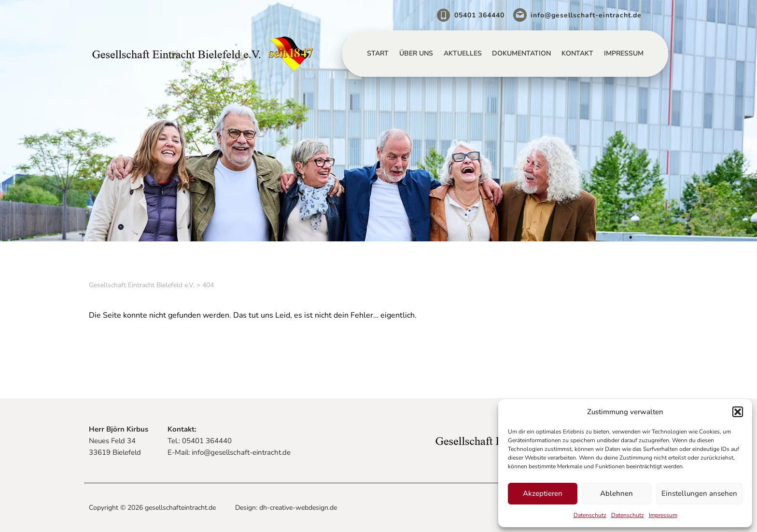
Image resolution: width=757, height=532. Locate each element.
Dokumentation (521, 53)
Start (378, 53)
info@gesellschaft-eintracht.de (586, 15)
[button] (738, 412)
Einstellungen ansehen (699, 493)
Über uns (416, 53)
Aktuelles (463, 53)
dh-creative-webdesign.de (298, 508)
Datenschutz (590, 515)
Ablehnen (617, 493)
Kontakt (577, 53)
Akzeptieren (543, 493)
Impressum (663, 515)
